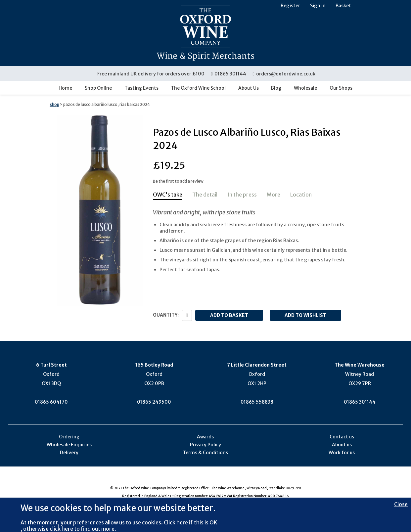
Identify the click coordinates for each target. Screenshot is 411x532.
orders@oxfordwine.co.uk (284, 74)
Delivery (69, 453)
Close (401, 504)
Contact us (342, 437)
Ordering (69, 437)
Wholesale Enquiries (69, 445)
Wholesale (305, 88)
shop (55, 104)
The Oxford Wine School (198, 88)
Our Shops (341, 88)
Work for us (342, 453)
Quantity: (166, 315)
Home (65, 88)
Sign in (318, 6)
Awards (205, 437)
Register (290, 6)
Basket (343, 6)
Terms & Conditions (205, 453)
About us (342, 445)
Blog (276, 88)
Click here (176, 522)
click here (61, 529)
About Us (249, 88)
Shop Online (98, 88)
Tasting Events (141, 88)
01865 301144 (229, 74)
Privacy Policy (206, 445)
